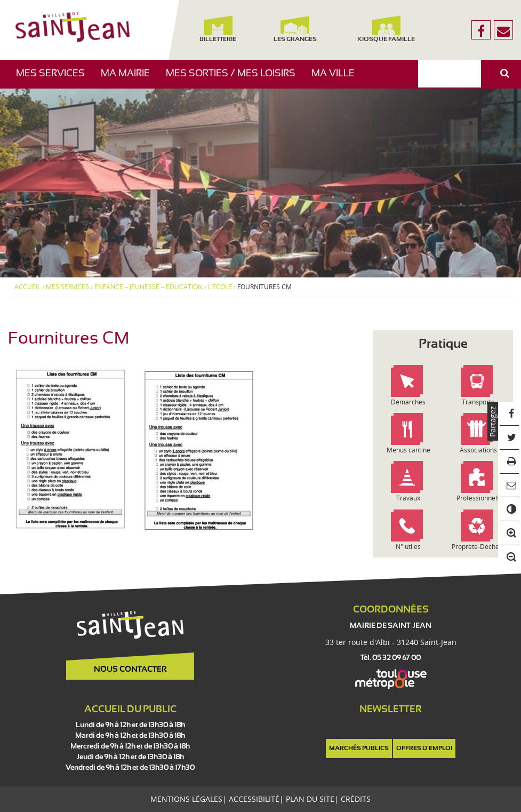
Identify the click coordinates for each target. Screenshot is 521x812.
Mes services (54, 79)
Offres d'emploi (424, 749)
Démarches (408, 402)
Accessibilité (254, 799)
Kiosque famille (386, 29)
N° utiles (408, 547)
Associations (478, 450)
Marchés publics (359, 749)
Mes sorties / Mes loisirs (235, 79)
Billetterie (218, 29)
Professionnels (478, 498)
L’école (220, 287)
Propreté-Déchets (478, 547)
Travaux (408, 498)
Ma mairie (129, 79)
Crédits (356, 799)
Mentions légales (186, 799)
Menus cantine (408, 450)
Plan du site (310, 799)
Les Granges (295, 29)
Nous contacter (130, 670)
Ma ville (337, 79)
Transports (478, 402)
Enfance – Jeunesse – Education (149, 287)
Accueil (27, 287)
